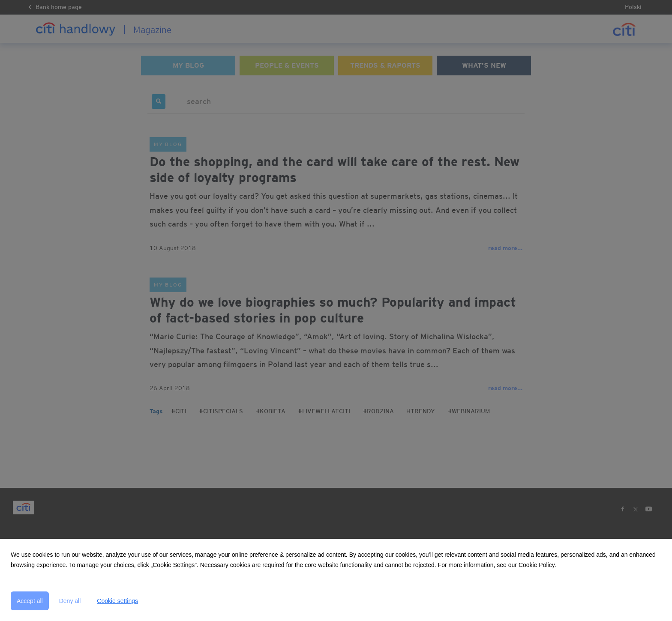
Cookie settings (117, 601)
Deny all (70, 601)
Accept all (30, 601)
